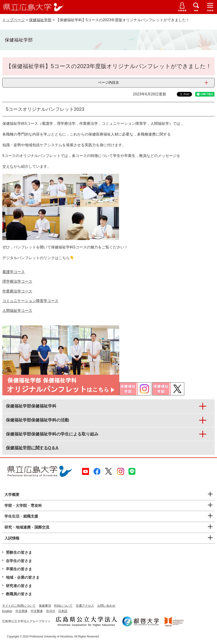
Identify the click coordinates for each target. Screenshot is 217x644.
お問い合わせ (106, 606)
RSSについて (63, 606)
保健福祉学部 (40, 20)
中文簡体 (22, 611)
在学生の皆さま (19, 561)
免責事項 (45, 606)
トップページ (14, 20)
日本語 (63, 611)
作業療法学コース (17, 291)
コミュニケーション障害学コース (30, 301)
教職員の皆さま (19, 594)
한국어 (51, 611)
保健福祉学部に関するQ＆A (32, 448)
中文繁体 (37, 611)
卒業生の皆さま (19, 569)
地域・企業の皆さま (23, 577)
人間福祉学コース (17, 311)
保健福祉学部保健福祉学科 (31, 406)
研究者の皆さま (19, 586)
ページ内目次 (108, 82)
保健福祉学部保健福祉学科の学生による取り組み (52, 434)
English (7, 611)
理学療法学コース (17, 281)
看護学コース (14, 272)
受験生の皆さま (19, 552)
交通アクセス (85, 606)
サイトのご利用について (19, 606)
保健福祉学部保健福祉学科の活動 (37, 420)
